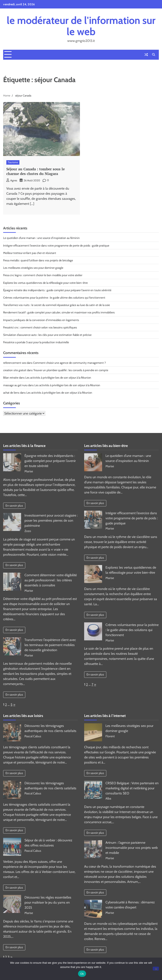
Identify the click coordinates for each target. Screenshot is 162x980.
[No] (156, 969)
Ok (82, 974)
